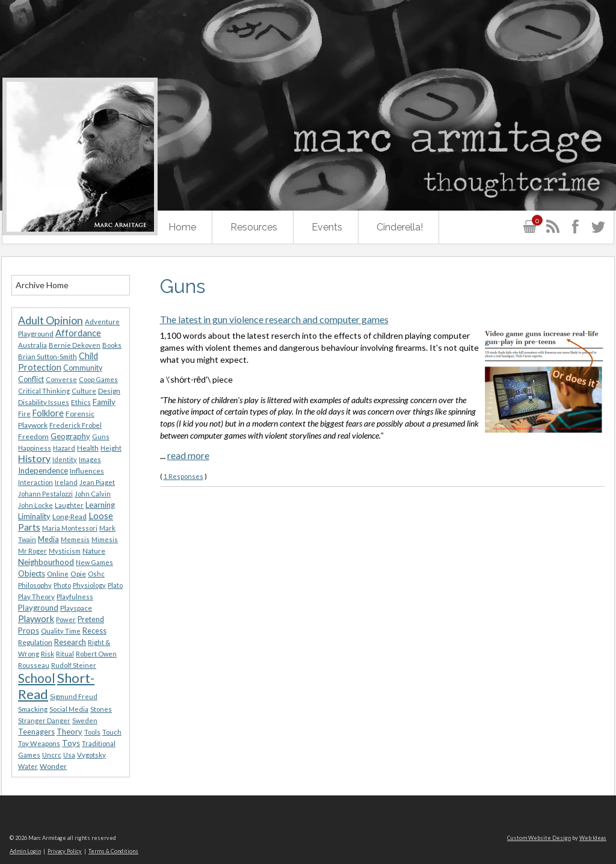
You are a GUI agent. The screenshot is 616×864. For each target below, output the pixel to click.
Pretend (91, 619)
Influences (87, 471)
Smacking (33, 709)
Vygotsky (91, 755)
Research (70, 642)
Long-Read (69, 517)
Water (28, 766)
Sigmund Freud (74, 696)
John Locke (35, 505)
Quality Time (61, 631)
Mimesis (105, 539)
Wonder (53, 766)
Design (109, 391)
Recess (94, 631)
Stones (101, 709)
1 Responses (183, 476)
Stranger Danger (44, 721)
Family (104, 402)
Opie (78, 574)
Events (327, 227)
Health (88, 448)
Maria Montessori (70, 528)
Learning (100, 505)
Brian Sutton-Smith (48, 356)
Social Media (69, 709)
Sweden (85, 721)
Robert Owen (96, 654)
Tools (92, 732)
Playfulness (75, 597)
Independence (43, 471)
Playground (38, 608)
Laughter (69, 505)
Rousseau (34, 665)
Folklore (48, 413)
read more (188, 455)
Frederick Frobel (75, 425)
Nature (94, 551)
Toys (71, 743)
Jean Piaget (97, 482)
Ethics (81, 402)
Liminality (34, 516)
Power (66, 619)
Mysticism (65, 551)
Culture (84, 391)
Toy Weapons (39, 743)
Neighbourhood (46, 562)
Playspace (76, 608)
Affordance (78, 333)
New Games (94, 562)
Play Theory (36, 597)
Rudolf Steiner (74, 665)
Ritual (65, 654)
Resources (254, 227)
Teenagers (36, 732)
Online (58, 574)
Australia (32, 345)
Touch (112, 732)
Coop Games (98, 379)
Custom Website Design (539, 838)
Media (48, 539)
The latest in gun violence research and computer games (274, 319)
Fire (24, 414)
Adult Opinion (51, 320)
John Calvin (93, 494)
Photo (62, 585)
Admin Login (25, 851)
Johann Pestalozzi (45, 494)
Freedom (33, 437)
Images (90, 459)
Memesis (75, 539)
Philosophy (35, 585)
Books (112, 345)
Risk (48, 654)
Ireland (66, 482)
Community (83, 368)
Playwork (36, 619)
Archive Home (42, 285)
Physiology (89, 585)
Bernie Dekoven (75, 345)
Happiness (35, 448)
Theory (69, 732)
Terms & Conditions (113, 851)
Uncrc (52, 755)
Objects (32, 573)
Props (29, 631)
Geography (70, 436)
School (37, 678)
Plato (115, 585)
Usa (69, 755)
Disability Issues (44, 402)
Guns (101, 437)
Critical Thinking (44, 391)
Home (182, 227)
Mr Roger (32, 551)
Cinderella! (400, 227)
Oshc (96, 574)
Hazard (64, 448)
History (34, 458)
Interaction (35, 482)
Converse (61, 379)
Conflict (31, 379)
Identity (65, 459)
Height (111, 448)
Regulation (35, 642)
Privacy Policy (65, 851)
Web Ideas (593, 838)
